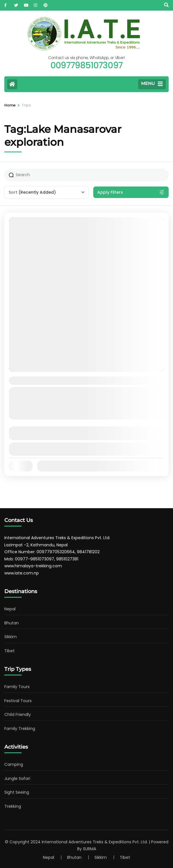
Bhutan (12, 623)
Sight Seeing (17, 792)
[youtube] (26, 4)
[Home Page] (12, 84)
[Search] (166, 5)
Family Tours (17, 687)
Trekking (13, 806)
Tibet (9, 651)
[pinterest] (45, 4)
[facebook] (6, 4)
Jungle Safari (17, 778)
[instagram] (36, 4)
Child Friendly (18, 714)
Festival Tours (18, 701)
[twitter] (16, 4)
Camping (14, 764)
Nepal (10, 609)
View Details (87, 449)
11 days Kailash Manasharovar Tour (63, 380)
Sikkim (11, 637)
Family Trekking (20, 729)
